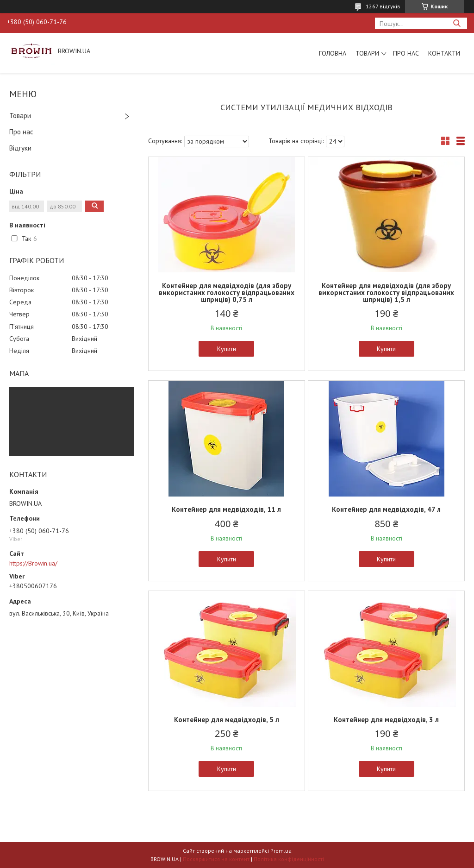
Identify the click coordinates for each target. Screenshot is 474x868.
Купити (227, 349)
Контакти (444, 53)
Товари (367, 53)
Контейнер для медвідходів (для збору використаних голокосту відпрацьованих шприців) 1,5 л (386, 292)
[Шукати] (457, 23)
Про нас (406, 53)
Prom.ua (281, 851)
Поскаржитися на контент (216, 859)
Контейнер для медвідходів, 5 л (227, 720)
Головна (333, 53)
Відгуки (20, 148)
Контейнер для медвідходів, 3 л (386, 720)
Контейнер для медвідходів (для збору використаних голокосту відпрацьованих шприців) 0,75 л (227, 292)
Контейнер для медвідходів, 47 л (386, 509)
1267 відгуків (383, 6)
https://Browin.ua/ (33, 563)
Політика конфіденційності (289, 859)
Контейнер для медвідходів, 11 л (226, 509)
